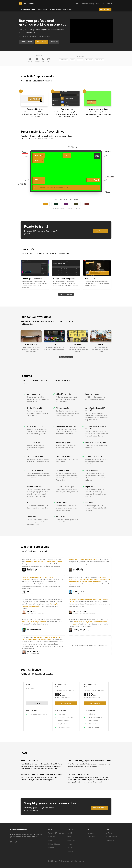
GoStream (99, 60)
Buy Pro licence (66, 703)
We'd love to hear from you (98, 645)
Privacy (51, 848)
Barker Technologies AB (30, 837)
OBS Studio (64, 60)
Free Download (26, 42)
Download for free (99, 808)
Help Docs (54, 42)
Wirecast (89, 60)
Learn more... (70, 717)
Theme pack (91, 837)
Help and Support (55, 844)
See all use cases (66, 357)
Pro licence (90, 833)
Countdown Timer (112, 837)
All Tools (109, 833)
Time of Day (110, 840)
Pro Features (41, 42)
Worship (70, 851)
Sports (70, 844)
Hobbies (70, 848)
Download (37, 703)
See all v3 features (66, 294)
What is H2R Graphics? (56, 833)
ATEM (80, 60)
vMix (73, 60)
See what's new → (105, 9)
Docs (50, 840)
